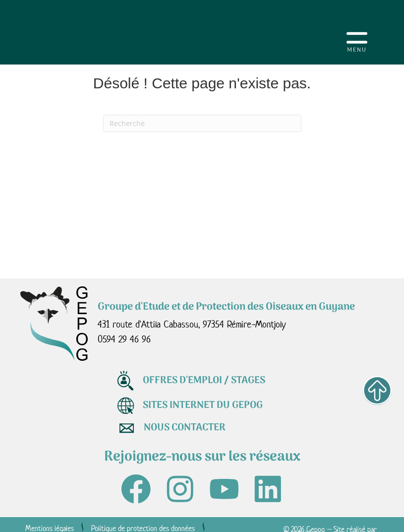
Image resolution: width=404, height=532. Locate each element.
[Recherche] (202, 123)
